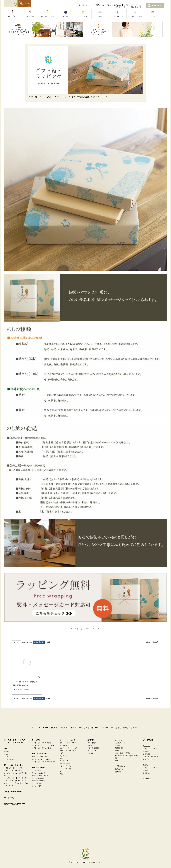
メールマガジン (9, 759)
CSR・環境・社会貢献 (123, 753)
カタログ (90, 753)
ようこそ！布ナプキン (150, 757)
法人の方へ (119, 769)
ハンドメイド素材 (66, 769)
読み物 (6, 751)
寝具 (61, 758)
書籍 (61, 774)
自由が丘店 (147, 751)
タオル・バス (64, 761)
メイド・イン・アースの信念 (41, 743)
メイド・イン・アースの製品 (41, 748)
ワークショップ (120, 751)
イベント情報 (92, 743)
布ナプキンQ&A (37, 783)
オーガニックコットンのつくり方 (15, 778)
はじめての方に (37, 770)
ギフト (62, 771)
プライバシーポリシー (13, 792)
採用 (117, 760)
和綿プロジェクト (149, 759)
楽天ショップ (147, 773)
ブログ (6, 757)
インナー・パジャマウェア (69, 748)
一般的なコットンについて (13, 768)
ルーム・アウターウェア (68, 751)
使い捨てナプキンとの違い (41, 759)
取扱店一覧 (119, 748)
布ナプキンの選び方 (39, 781)
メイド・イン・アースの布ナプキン (44, 762)
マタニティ (63, 756)
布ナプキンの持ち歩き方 (40, 776)
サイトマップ (9, 798)
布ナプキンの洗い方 (39, 778)
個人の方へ (119, 772)
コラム (6, 754)
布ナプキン (63, 745)
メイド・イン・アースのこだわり (43, 745)
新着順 (48, 642)
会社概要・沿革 (120, 743)
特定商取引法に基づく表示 (15, 804)
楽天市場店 (147, 754)
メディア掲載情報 (93, 748)
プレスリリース (93, 751)
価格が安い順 (27, 642)
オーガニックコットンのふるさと (15, 780)
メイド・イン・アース (150, 749)
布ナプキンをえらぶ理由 (40, 757)
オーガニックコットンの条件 (14, 771)
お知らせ (90, 745)
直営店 (117, 745)
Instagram (147, 779)
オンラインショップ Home (69, 743)
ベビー (62, 753)
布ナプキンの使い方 (39, 773)
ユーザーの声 (36, 786)
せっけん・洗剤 (65, 763)
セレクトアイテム (66, 766)
